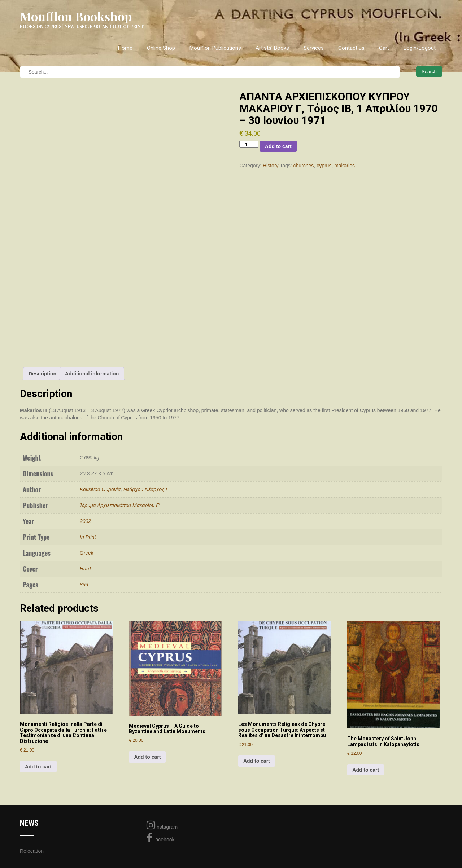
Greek (87, 553)
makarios (345, 166)
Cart (384, 48)
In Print (88, 537)
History (271, 166)
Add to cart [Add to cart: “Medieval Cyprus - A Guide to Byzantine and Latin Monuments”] (147, 757)
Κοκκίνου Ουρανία (100, 489)
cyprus (324, 166)
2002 (85, 521)
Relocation (32, 851)
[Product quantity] (249, 144)
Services (314, 48)
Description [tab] (42, 374)
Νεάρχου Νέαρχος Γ (146, 489)
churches (304, 166)
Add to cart (278, 146)
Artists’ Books (272, 48)
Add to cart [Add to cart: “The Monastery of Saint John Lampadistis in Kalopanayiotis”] (366, 770)
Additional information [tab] (92, 374)
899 (84, 585)
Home (125, 48)
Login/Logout (420, 48)
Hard (85, 569)
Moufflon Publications (215, 48)
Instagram (162, 825)
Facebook (160, 838)
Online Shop (161, 48)
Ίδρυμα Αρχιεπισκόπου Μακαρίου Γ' (120, 505)
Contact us (351, 48)
